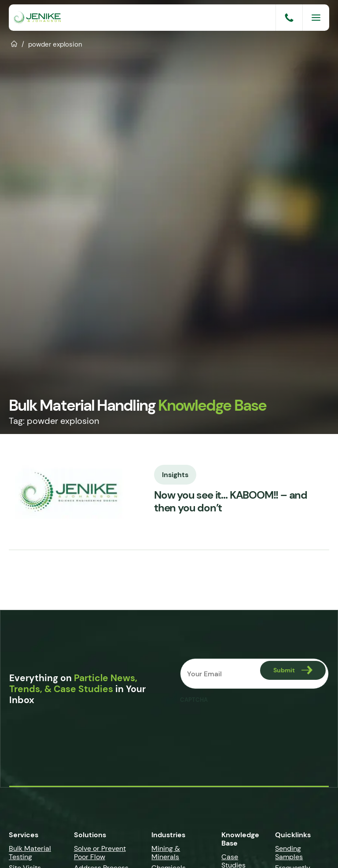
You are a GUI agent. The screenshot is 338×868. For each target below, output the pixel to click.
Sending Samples (289, 853)
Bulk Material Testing (30, 853)
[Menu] (316, 18)
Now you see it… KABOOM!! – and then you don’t (231, 502)
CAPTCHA (194, 700)
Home (14, 43)
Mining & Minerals (166, 853)
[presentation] (247, 725)
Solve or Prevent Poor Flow (100, 853)
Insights (175, 474)
